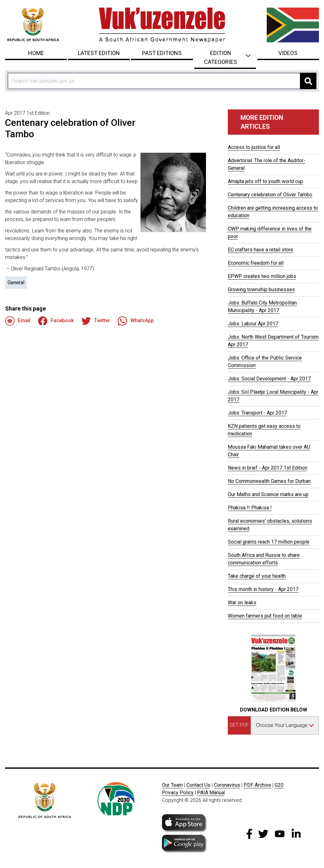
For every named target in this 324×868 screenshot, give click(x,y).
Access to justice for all (254, 147)
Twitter (96, 321)
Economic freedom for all (256, 263)
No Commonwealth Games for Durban (269, 481)
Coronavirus (227, 785)
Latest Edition (99, 53)
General (16, 283)
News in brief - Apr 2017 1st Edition (268, 468)
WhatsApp (136, 321)
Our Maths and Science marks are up (268, 494)
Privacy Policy (178, 793)
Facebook (56, 321)
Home (36, 53)
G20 (279, 785)
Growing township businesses (261, 289)
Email (18, 321)
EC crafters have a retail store (261, 250)
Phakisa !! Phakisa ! (250, 508)
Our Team (172, 785)
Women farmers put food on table (265, 616)
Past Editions (162, 53)
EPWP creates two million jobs (262, 276)
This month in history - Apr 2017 (263, 589)
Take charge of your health (257, 576)
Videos (288, 53)
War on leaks (242, 603)
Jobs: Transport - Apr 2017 (257, 413)
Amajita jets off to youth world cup (265, 181)
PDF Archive (257, 785)
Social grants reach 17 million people (269, 542)
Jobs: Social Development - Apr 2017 (269, 379)
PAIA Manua (211, 793)
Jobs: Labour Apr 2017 (253, 324)
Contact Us (198, 785)
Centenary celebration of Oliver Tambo (270, 195)
